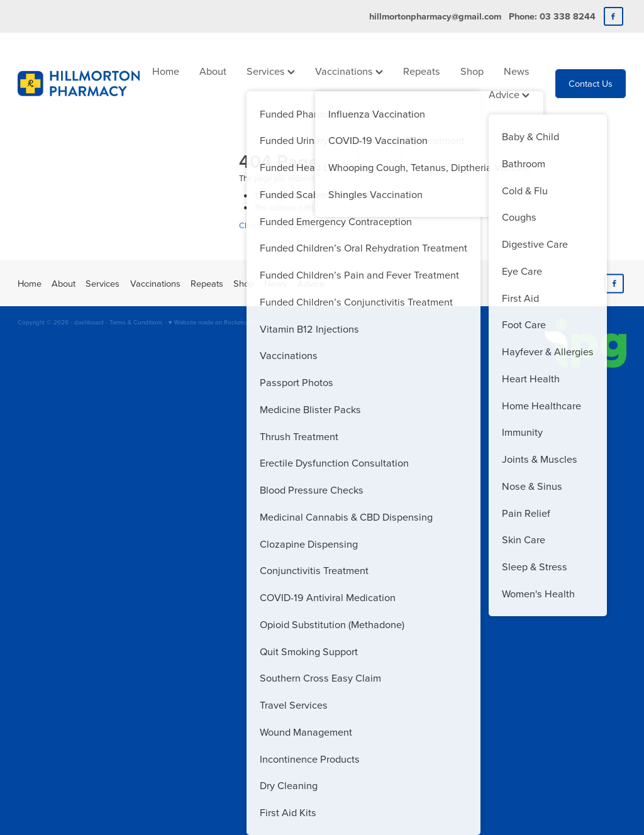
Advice (509, 94)
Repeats (422, 71)
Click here (257, 225)
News (517, 71)
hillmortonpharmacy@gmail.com (435, 16)
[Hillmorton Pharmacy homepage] (79, 84)
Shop (472, 71)
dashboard (89, 322)
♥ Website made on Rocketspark (213, 322)
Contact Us (591, 83)
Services (271, 71)
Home (166, 71)
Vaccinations (349, 71)
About (213, 71)
